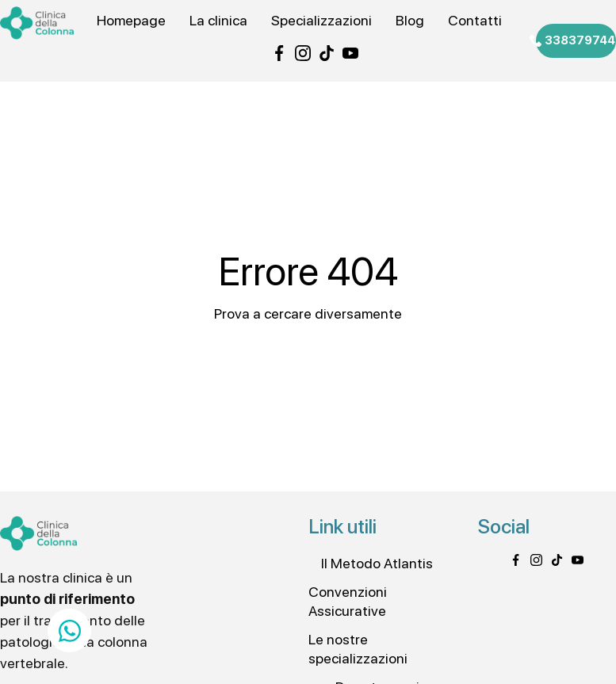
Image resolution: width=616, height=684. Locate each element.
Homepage (131, 20)
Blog (410, 20)
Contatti (475, 20)
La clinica (218, 20)
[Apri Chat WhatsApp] (69, 631)
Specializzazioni (321, 20)
